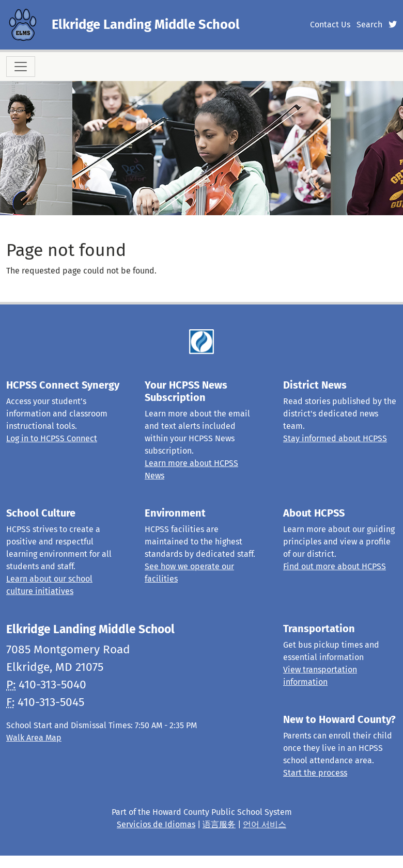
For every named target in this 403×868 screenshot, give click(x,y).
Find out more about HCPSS (335, 566)
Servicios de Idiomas (156, 824)
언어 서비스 (265, 824)
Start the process (315, 773)
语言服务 (219, 824)
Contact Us (330, 25)
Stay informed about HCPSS (335, 438)
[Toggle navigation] (21, 67)
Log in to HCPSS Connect (52, 438)
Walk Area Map (34, 738)
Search (369, 25)
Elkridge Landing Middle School (146, 25)
